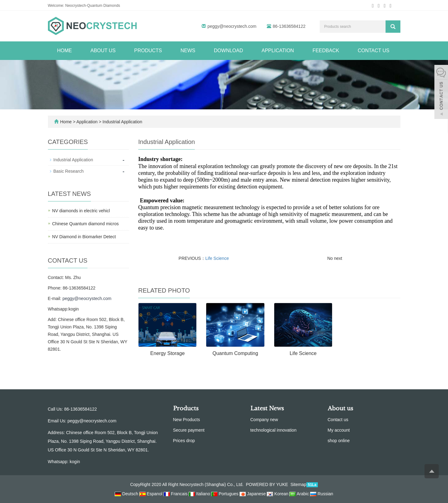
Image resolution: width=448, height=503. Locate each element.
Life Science (217, 258)
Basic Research (69, 171)
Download (228, 51)
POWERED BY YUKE (267, 484)
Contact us (374, 51)
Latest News (267, 408)
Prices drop (184, 441)
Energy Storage (167, 353)
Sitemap (298, 484)
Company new (264, 420)
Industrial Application (122, 122)
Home (65, 51)
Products (148, 51)
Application (278, 51)
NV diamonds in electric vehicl (81, 211)
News (188, 51)
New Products (187, 420)
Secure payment (189, 430)
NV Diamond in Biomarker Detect (84, 237)
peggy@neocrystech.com (232, 26)
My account (339, 430)
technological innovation (273, 430)
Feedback (326, 51)
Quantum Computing (235, 353)
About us (103, 51)
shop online (339, 441)
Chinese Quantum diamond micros (86, 224)
